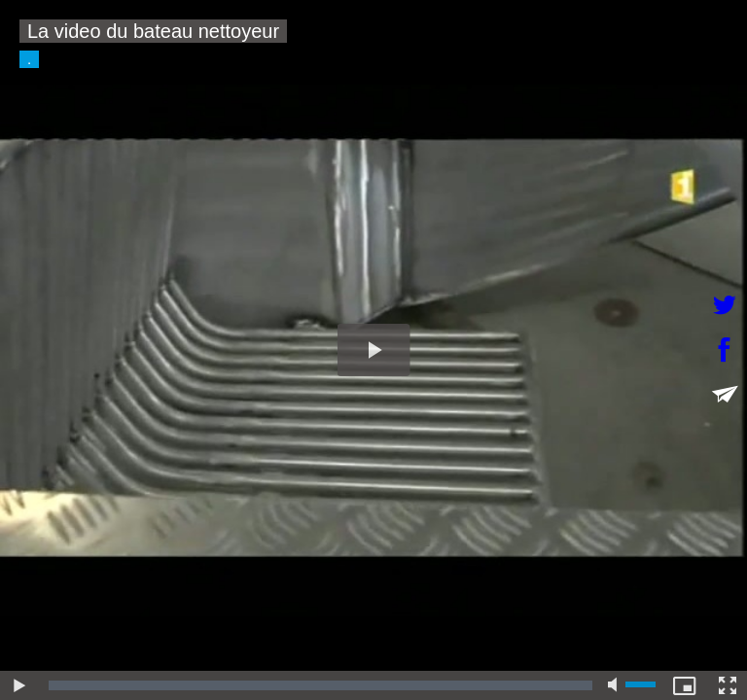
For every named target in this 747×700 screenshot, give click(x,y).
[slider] (320, 685)
